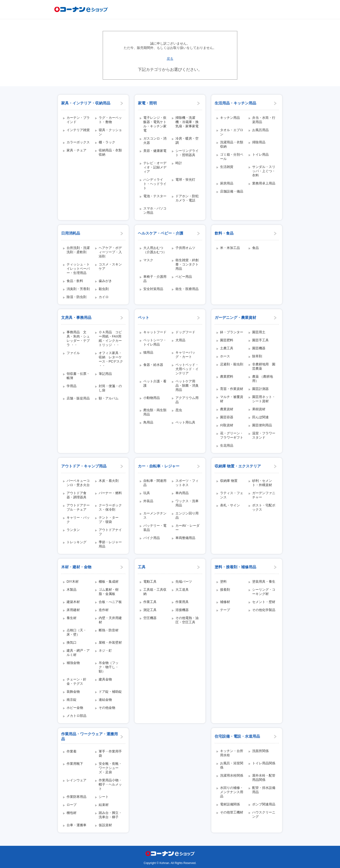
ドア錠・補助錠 (110, 692)
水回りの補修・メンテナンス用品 (232, 792)
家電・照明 (147, 103)
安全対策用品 (153, 289)
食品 (255, 248)
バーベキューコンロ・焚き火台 (78, 483)
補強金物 (73, 663)
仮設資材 (105, 825)
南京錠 (72, 700)
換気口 (72, 642)
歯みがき (105, 281)
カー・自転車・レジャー (159, 466)
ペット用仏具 (185, 422)
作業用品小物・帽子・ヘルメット (110, 784)
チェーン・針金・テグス (76, 681)
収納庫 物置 (229, 481)
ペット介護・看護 (155, 383)
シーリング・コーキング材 (264, 592)
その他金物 (107, 708)
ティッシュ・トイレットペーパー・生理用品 (78, 269)
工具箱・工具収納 (155, 592)
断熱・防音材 (109, 630)
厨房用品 (227, 183)
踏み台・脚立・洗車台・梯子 (110, 815)
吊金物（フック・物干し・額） (109, 667)
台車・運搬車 (76, 825)
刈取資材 (227, 425)
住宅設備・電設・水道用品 (237, 736)
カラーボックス (78, 142)
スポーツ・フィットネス (187, 483)
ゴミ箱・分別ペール (232, 157)
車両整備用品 (185, 538)
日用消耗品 (71, 233)
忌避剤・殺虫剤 (232, 364)
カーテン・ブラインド (78, 120)
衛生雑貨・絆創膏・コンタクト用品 (187, 264)
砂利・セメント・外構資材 (262, 483)
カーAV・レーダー (187, 528)
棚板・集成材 (109, 582)
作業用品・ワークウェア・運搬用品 (89, 736)
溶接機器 (182, 610)
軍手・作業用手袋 (110, 753)
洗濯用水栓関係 (232, 775)
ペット (144, 318)
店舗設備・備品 (232, 191)
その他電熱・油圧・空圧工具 (187, 620)
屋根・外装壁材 (110, 642)
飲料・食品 (224, 233)
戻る (170, 59)
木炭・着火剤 (109, 481)
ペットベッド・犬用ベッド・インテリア (187, 369)
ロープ (72, 805)
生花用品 (227, 445)
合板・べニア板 (110, 602)
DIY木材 (73, 582)
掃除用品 (259, 142)
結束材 (104, 805)
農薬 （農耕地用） (263, 379)
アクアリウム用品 (187, 400)
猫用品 (148, 352)
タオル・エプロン (232, 132)
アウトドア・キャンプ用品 (84, 466)
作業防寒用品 (76, 797)
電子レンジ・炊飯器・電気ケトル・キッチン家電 (155, 124)
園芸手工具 (260, 340)
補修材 (225, 602)
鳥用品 (148, 422)
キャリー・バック (78, 520)
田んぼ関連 (260, 417)
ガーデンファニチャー (264, 495)
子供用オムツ (185, 248)
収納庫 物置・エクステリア (238, 466)
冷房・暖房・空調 (187, 141)
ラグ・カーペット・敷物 (110, 120)
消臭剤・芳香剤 (78, 289)
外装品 (148, 501)
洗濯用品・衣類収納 (232, 144)
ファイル (73, 353)
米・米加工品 (230, 248)
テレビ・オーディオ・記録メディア (155, 167)
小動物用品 (152, 398)
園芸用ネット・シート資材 (264, 399)
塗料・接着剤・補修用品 (235, 567)
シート (104, 797)
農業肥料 (227, 376)
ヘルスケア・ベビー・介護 (161, 233)
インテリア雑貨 (78, 130)
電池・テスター (155, 196)
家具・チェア (76, 150)
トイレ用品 (260, 154)
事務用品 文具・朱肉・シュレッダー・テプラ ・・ (78, 338)
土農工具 (227, 348)
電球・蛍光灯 (185, 180)
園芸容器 (227, 417)
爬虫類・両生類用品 (155, 412)
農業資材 (227, 409)
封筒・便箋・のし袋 (110, 388)
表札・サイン (230, 505)
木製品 (72, 590)
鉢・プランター (232, 332)
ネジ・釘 (105, 650)
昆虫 (179, 410)
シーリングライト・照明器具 (187, 153)
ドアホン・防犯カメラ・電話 (187, 198)
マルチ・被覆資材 (232, 399)
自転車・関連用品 (155, 483)
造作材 (104, 610)
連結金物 (105, 700)
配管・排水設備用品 (264, 790)
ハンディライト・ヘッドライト (155, 184)
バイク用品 (152, 538)
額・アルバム (109, 398)
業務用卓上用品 (264, 183)
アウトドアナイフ (110, 532)
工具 (142, 567)
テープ (225, 610)
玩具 (147, 493)
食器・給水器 (153, 365)
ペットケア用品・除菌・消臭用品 (187, 385)
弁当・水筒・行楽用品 (264, 120)
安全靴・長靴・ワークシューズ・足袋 (110, 768)
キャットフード (155, 332)
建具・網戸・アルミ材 (78, 653)
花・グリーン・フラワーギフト (232, 435)
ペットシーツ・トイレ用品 (155, 342)
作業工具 (150, 602)
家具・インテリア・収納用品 (86, 103)
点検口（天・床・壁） (76, 632)
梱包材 (72, 813)
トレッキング (76, 542)
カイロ (104, 297)
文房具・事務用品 (76, 318)
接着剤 (225, 590)
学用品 (72, 386)
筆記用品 (105, 374)
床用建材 (73, 610)
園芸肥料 (227, 340)
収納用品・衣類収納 (110, 152)
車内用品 (182, 493)
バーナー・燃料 (110, 493)
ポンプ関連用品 (264, 804)
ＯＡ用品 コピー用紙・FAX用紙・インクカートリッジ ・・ (110, 338)
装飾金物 (73, 692)
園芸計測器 (260, 389)
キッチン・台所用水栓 (232, 753)
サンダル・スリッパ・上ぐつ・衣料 (264, 171)
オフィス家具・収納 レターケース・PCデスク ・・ (111, 359)
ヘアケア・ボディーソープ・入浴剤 (110, 252)
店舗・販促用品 (78, 398)
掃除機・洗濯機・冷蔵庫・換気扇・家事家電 (187, 122)
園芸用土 (259, 332)
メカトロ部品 (76, 716)
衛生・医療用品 (187, 289)
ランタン (73, 530)
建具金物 (105, 679)
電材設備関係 (230, 804)
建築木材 (73, 602)
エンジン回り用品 (187, 515)
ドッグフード (185, 332)
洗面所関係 (260, 751)
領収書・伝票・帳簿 (78, 376)
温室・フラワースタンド (264, 435)
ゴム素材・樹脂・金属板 (109, 592)
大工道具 (182, 590)
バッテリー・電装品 (155, 528)
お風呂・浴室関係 (232, 765)
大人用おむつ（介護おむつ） (155, 250)
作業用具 (182, 602)
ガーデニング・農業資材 (235, 318)
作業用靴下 (75, 764)
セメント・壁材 (264, 602)
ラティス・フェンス (232, 495)
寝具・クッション (110, 132)
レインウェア (76, 780)
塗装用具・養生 (264, 582)
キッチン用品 (230, 118)
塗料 (223, 582)
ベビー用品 (184, 277)
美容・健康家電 (155, 151)
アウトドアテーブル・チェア (78, 507)
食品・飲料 (75, 281)
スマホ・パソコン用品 (155, 210)
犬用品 (180, 340)
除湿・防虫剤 (76, 297)
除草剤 (257, 356)
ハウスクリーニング (264, 814)
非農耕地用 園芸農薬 (264, 366)
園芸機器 (259, 348)
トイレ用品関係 (264, 763)
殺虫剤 (104, 289)
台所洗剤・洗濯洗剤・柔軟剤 (78, 250)
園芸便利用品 (262, 425)
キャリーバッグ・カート (185, 355)
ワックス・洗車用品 (187, 503)
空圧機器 (150, 618)
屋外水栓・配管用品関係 (264, 778)
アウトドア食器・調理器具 (76, 495)
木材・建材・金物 (76, 567)
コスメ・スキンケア (110, 266)
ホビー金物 (75, 708)
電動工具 (150, 582)
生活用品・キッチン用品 (235, 103)
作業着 (72, 751)
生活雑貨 (227, 167)
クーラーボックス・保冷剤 (110, 507)
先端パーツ (184, 582)
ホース (225, 356)
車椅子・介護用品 (155, 279)
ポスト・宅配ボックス (264, 507)
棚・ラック (107, 142)
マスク (148, 260)
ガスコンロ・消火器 (155, 141)
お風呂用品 (260, 130)
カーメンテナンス (155, 515)
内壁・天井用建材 (110, 620)
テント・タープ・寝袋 (109, 520)
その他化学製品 (264, 610)
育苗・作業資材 (232, 389)
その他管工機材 (232, 812)
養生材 (72, 618)
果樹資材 (259, 409)
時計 (179, 163)
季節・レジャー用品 (110, 544)
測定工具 (150, 610)
